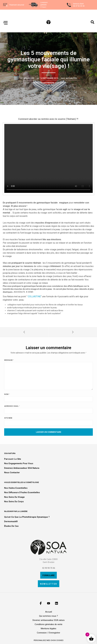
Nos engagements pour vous (19, 463)
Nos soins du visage (14, 497)
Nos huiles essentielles (16, 488)
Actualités (71, 78)
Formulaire (48, 575)
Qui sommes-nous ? (48, 616)
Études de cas (11, 526)
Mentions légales (48, 629)
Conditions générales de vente (48, 624)
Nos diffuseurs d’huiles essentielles (22, 492)
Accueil (49, 612)
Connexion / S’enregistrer (48, 633)
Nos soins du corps (14, 502)
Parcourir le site (13, 459)
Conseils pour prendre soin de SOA (49, 83)
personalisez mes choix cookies (49, 640)
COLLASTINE (34, 296)
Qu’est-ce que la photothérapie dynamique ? (27, 517)
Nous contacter (12, 473)
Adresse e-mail (12, 406)
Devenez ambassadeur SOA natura (22, 468)
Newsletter (49, 584)
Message (9, 360)
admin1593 (29, 78)
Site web (8, 418)
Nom (7, 394)
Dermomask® (11, 521)
